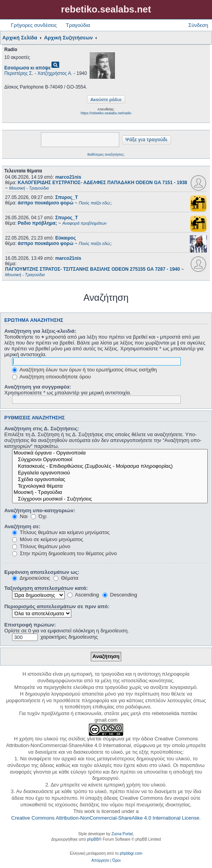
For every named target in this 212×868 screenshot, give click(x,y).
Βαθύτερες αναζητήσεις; (106, 154)
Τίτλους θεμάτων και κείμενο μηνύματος (61, 532)
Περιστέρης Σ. (19, 73)
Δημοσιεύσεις (31, 578)
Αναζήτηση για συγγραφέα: (38, 387)
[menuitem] (100, 861)
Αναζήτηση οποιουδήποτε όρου (51, 377)
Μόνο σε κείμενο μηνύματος (48, 539)
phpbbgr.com (131, 853)
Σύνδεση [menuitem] (198, 25)
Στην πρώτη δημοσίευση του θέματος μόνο (64, 553)
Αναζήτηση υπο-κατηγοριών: (40, 510)
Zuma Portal (122, 834)
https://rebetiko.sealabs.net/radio (106, 113)
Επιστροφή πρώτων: (30, 625)
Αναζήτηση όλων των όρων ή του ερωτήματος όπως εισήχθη (84, 370)
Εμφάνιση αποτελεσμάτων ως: (42, 572)
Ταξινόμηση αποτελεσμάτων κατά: (46, 588)
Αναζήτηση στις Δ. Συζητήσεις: (42, 429)
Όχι (39, 516)
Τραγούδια (78, 25)
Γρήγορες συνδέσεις (34, 25)
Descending (120, 595)
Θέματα (66, 578)
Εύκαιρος (66, 238)
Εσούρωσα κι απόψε (27, 68)
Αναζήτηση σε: (22, 526)
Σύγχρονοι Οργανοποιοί (110, 460)
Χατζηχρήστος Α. (55, 73)
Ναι (20, 516)
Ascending (83, 595)
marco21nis (68, 177)
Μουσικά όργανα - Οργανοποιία (110, 453)
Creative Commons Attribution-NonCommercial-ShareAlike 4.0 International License (105, 818)
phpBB (93, 839)
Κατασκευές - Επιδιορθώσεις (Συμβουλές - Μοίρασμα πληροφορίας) (110, 466)
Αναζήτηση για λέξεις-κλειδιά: (40, 331)
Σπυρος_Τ (67, 197)
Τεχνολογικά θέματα (110, 486)
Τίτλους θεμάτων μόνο (41, 546)
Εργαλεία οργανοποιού (110, 473)
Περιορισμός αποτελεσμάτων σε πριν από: (57, 606)
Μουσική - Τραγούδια (110, 493)
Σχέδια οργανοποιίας (110, 480)
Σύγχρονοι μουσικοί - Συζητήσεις (110, 499)
